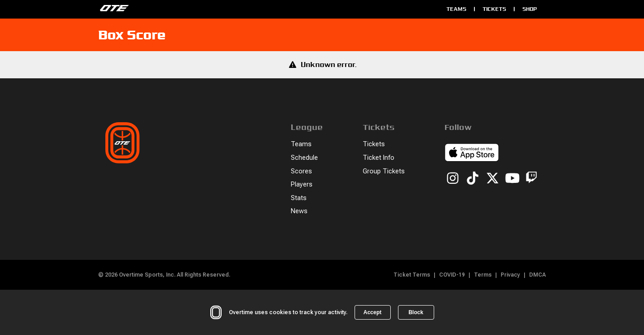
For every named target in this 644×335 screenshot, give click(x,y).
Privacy (510, 275)
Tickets (494, 9)
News (299, 211)
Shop (530, 9)
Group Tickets (384, 171)
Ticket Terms (412, 275)
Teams (456, 9)
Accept (372, 312)
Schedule (304, 158)
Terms (483, 275)
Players (302, 184)
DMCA (537, 275)
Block (416, 312)
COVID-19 (452, 275)
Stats (299, 198)
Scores (301, 171)
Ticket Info (379, 158)
